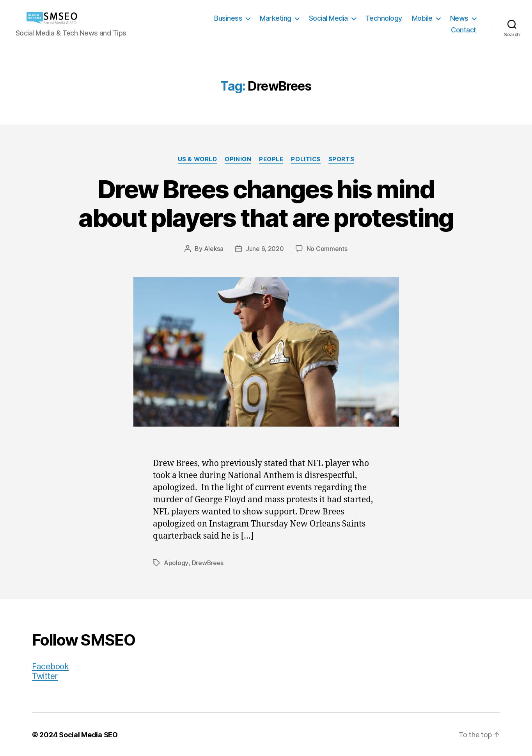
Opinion (238, 159)
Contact (464, 30)
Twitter (45, 675)
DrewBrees (208, 562)
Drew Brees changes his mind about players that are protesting (266, 203)
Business (228, 18)
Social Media (328, 18)
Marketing (276, 18)
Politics (306, 159)
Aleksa (214, 249)
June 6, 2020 (265, 249)
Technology (384, 18)
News (459, 18)
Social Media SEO (88, 734)
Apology (176, 562)
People (271, 159)
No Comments (327, 249)
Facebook (51, 666)
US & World (197, 159)
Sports (341, 159)
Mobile (422, 18)
